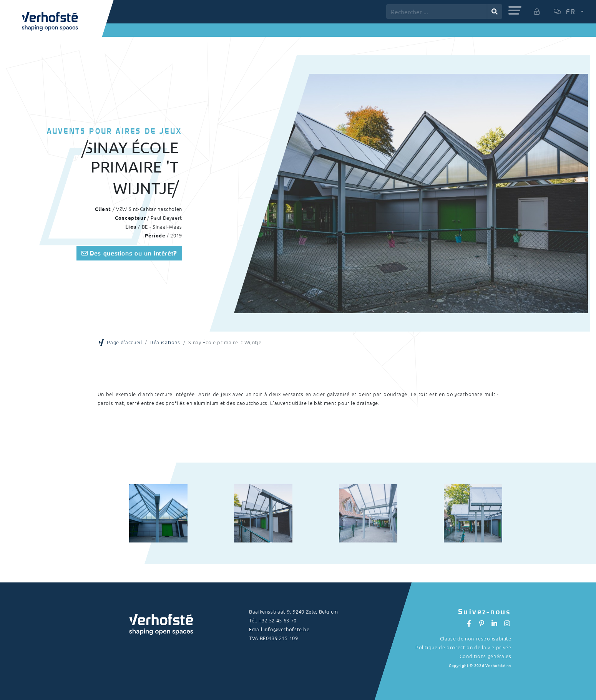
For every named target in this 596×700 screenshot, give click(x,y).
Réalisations (165, 342)
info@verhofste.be (287, 629)
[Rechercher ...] (437, 12)
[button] (515, 10)
